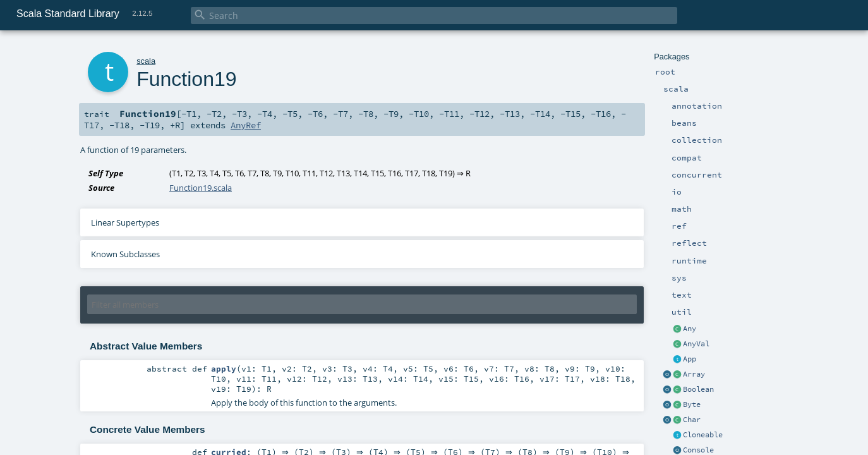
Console (698, 450)
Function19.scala (201, 188)
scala (146, 61)
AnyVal (696, 344)
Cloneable (703, 435)
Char (692, 420)
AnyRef (246, 125)
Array (694, 374)
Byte (692, 404)
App (690, 359)
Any (690, 329)
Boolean (698, 389)
